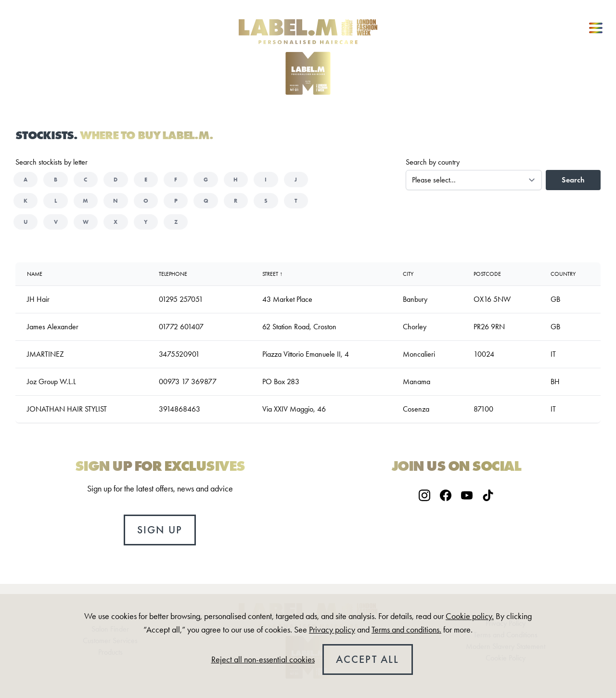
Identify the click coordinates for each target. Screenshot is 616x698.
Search (573, 180)
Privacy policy (332, 630)
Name (35, 274)
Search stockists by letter (51, 162)
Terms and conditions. (406, 630)
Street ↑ (272, 274)
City (408, 274)
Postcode (487, 274)
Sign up (160, 530)
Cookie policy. (470, 616)
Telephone (173, 274)
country (563, 274)
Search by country (433, 162)
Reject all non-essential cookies (263, 659)
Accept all (368, 659)
